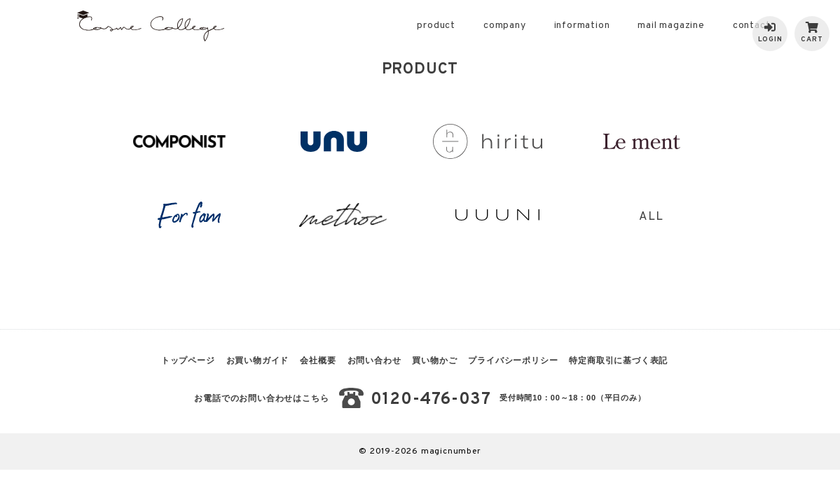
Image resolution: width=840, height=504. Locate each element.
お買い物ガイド (258, 360)
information (582, 26)
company (505, 26)
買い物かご (434, 360)
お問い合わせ (374, 360)
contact (752, 26)
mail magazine (671, 26)
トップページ (188, 360)
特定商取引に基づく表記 (618, 360)
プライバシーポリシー (513, 360)
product (436, 26)
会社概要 (318, 360)
